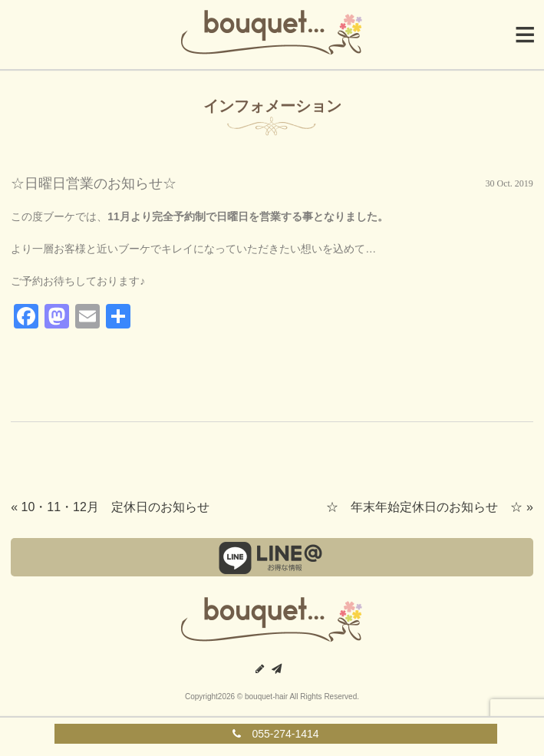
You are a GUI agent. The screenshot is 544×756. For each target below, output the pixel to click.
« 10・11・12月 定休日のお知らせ (110, 507)
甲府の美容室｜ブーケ (272, 622)
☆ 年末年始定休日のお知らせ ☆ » (429, 507)
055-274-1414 (275, 734)
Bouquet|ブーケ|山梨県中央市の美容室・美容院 (272, 35)
